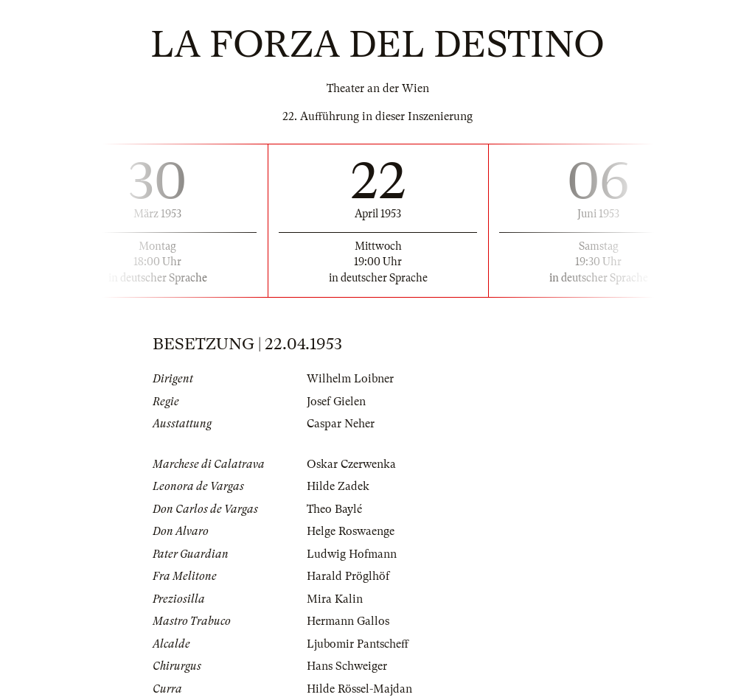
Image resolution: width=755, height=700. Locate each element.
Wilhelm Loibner (350, 379)
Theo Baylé (334, 509)
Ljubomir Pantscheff (358, 644)
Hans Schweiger (347, 666)
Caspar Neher (341, 424)
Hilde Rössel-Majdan (359, 689)
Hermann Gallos (348, 621)
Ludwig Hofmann (352, 554)
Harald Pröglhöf (348, 576)
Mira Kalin (335, 599)
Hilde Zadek (338, 486)
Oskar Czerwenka (351, 464)
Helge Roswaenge (351, 531)
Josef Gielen (336, 402)
